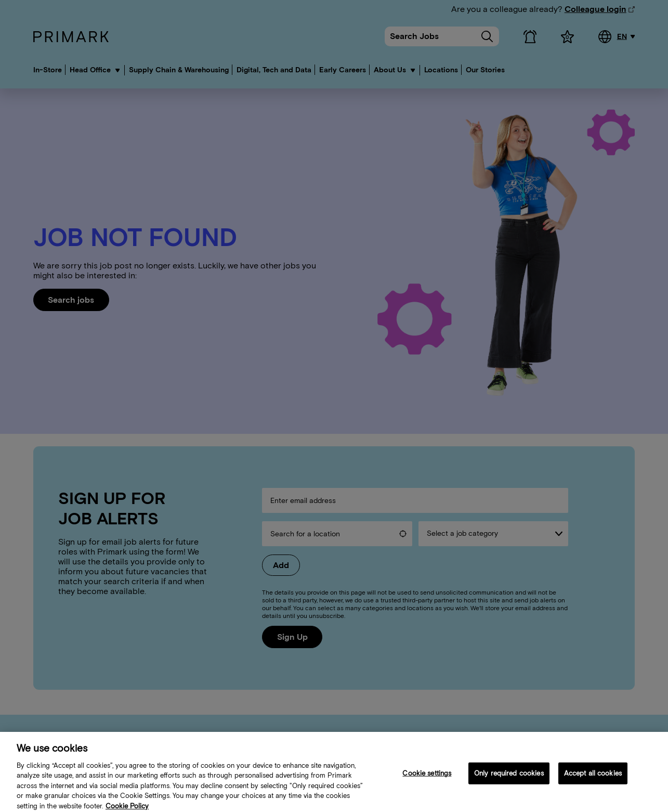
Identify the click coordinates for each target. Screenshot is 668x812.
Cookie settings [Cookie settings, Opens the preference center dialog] (427, 777)
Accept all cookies (593, 777)
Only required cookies (509, 777)
